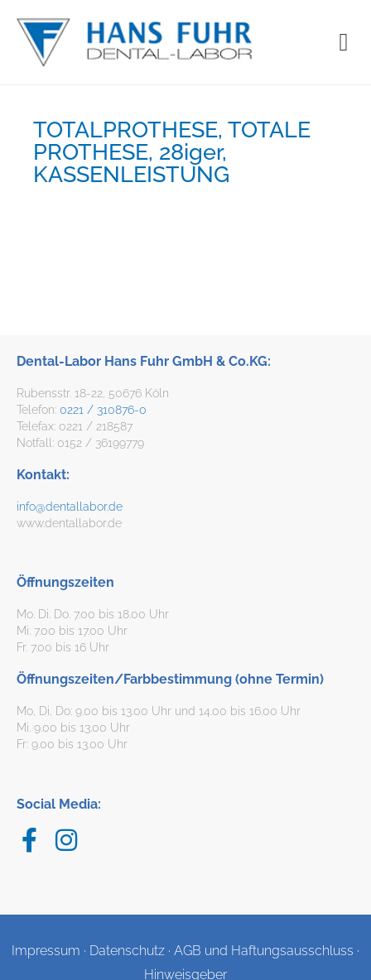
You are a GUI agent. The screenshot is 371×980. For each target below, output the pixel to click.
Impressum (46, 951)
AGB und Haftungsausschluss (264, 951)
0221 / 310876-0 (103, 410)
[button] (344, 42)
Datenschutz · (132, 951)
